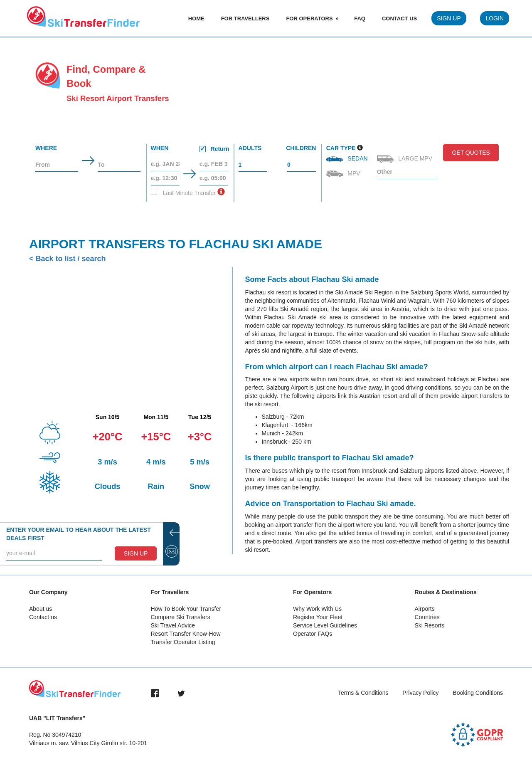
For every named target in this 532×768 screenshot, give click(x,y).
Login (495, 18)
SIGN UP (136, 553)
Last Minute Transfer (183, 193)
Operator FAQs (313, 634)
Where (46, 148)
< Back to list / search (68, 259)
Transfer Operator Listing (183, 642)
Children (301, 148)
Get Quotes (471, 153)
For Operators (312, 19)
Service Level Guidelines (325, 625)
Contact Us (399, 19)
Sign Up (449, 18)
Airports (425, 609)
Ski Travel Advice (173, 625)
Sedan (348, 158)
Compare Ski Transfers (181, 617)
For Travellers (245, 19)
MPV (344, 174)
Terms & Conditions (363, 693)
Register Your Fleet (318, 617)
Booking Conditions (478, 693)
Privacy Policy (420, 693)
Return (214, 149)
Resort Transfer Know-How (186, 634)
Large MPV (405, 159)
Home (196, 19)
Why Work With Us (317, 609)
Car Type (341, 148)
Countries (427, 617)
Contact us (43, 617)
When (190, 149)
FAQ (360, 19)
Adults (250, 148)
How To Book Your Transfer (186, 609)
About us (41, 609)
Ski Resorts (430, 625)
